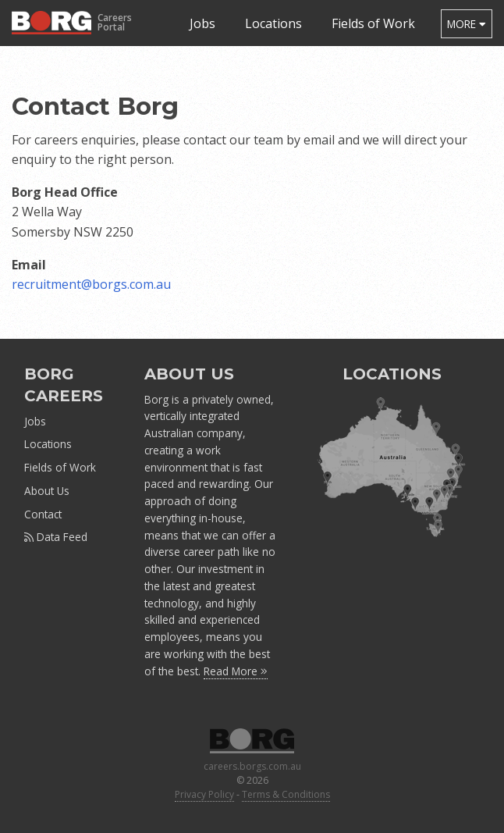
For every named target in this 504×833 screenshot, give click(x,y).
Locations (273, 23)
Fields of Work (373, 23)
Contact (43, 514)
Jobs (202, 23)
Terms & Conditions (286, 794)
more (467, 24)
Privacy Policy (204, 794)
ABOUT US (189, 374)
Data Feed (56, 537)
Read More (236, 671)
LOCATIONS (392, 374)
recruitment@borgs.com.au (91, 284)
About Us (47, 491)
